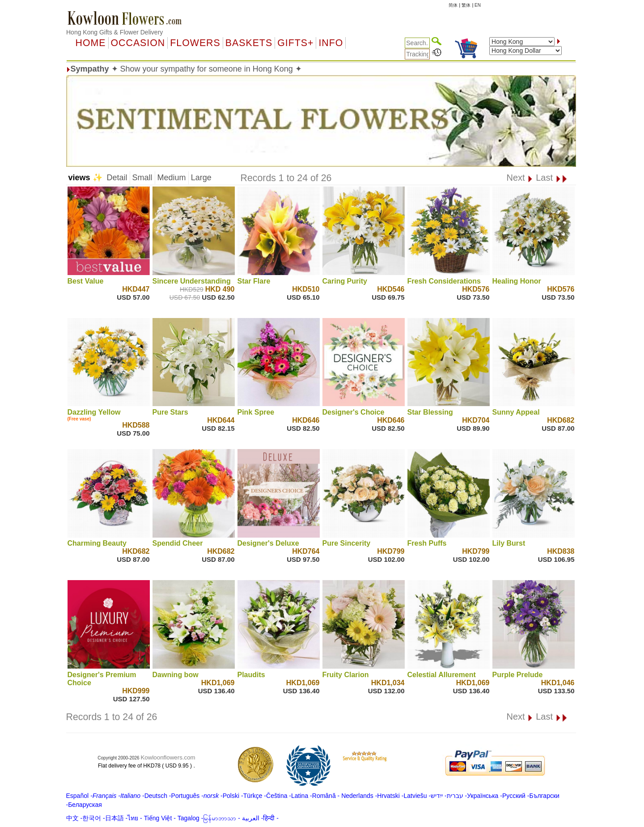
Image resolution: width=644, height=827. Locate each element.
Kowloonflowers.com (168, 757)
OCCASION (138, 43)
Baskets (249, 43)
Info (331, 43)
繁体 (466, 5)
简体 (453, 5)
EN (478, 5)
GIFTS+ (295, 43)
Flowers (195, 43)
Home (91, 43)
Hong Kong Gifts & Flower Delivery (114, 32)
